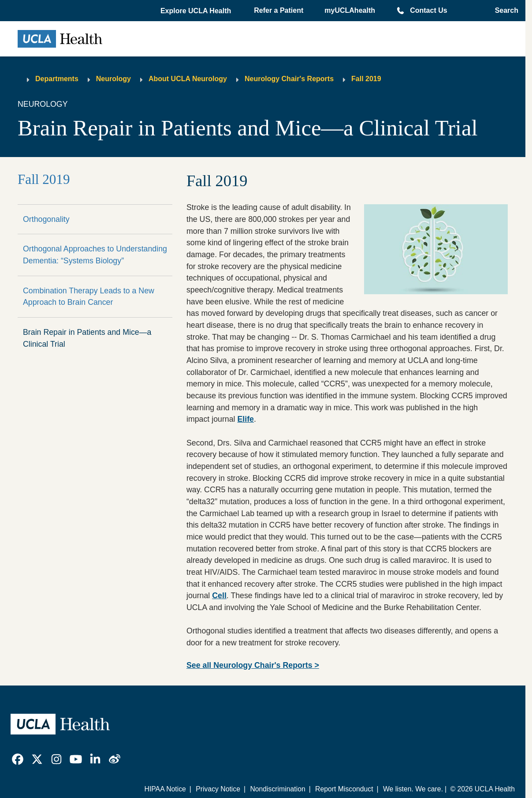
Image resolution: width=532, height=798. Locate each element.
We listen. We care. (413, 789)
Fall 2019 (366, 79)
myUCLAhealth (350, 10)
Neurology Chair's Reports (289, 79)
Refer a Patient (279, 10)
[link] (18, 759)
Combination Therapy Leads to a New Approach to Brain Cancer (89, 297)
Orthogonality (46, 219)
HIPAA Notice (165, 789)
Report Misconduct (344, 789)
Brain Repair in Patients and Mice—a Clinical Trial (87, 338)
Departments (57, 79)
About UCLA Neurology (188, 79)
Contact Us (428, 10)
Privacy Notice (218, 789)
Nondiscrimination (277, 789)
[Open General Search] (504, 11)
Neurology (113, 79)
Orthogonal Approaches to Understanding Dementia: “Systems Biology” (95, 255)
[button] (197, 11)
